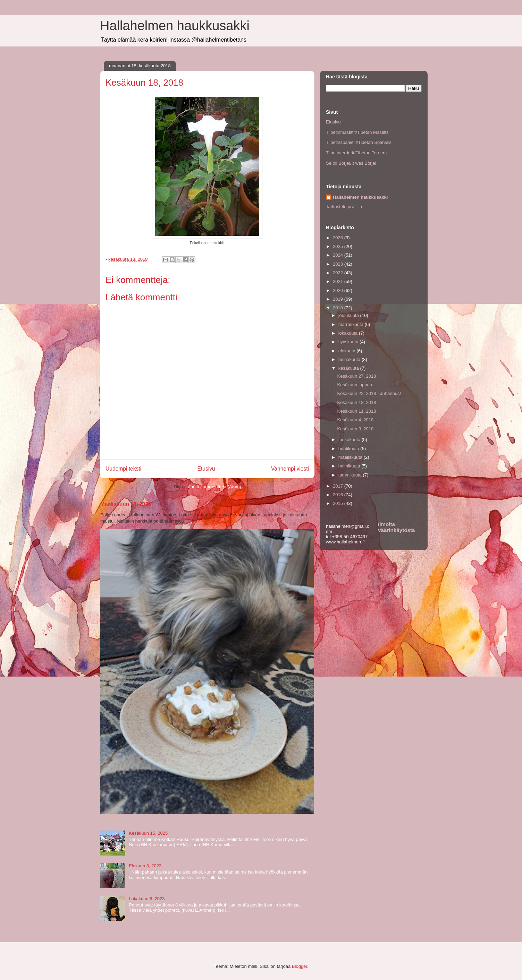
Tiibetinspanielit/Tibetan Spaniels (359, 142)
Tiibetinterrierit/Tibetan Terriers (356, 153)
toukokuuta (350, 440)
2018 (339, 308)
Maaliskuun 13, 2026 (126, 504)
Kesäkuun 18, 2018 (356, 402)
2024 (339, 255)
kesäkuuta (349, 368)
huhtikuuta (350, 449)
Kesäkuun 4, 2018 (355, 420)
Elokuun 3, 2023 (145, 866)
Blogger (300, 966)
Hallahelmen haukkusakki (175, 26)
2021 (339, 281)
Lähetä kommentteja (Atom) (213, 487)
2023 (339, 264)
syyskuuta (349, 342)
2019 (339, 299)
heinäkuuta (350, 359)
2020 (339, 290)
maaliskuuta (351, 457)
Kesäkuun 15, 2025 (148, 833)
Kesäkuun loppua (354, 385)
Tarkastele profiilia (344, 207)
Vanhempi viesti (290, 469)
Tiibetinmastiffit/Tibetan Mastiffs (357, 132)
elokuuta (348, 351)
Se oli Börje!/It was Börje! (351, 163)
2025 (339, 246)
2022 (339, 273)
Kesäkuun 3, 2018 (355, 429)
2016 (339, 495)
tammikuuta (351, 475)
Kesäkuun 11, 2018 (356, 411)
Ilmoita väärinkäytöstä (396, 527)
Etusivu (206, 469)
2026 (339, 238)
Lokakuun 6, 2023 (147, 899)
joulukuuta (349, 315)
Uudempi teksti (123, 469)
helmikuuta (350, 466)
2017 (339, 486)
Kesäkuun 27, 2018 (356, 376)
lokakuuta (349, 333)
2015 (339, 503)
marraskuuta (352, 324)
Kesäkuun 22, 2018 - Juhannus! (369, 393)
